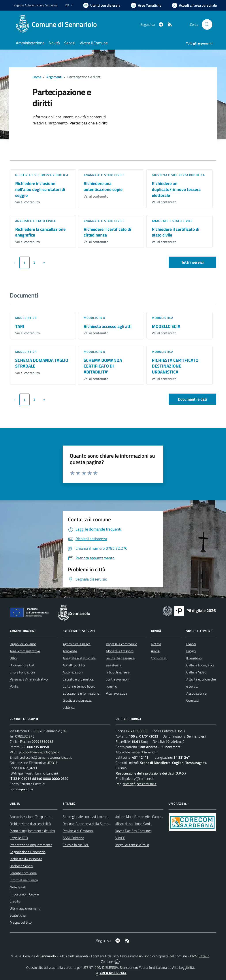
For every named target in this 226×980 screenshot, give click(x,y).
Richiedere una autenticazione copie (103, 186)
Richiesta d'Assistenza (26, 859)
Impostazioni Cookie (24, 894)
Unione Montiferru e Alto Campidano (142, 817)
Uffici (13, 658)
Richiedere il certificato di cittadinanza (107, 232)
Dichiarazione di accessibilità (30, 824)
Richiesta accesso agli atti (108, 326)
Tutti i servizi (192, 262)
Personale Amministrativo (29, 679)
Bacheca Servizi (21, 866)
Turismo (111, 686)
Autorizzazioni (73, 672)
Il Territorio (194, 658)
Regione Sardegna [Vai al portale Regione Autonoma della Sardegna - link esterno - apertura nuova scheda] (36, 5)
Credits (15, 901)
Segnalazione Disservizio (28, 852)
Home (37, 77)
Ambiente (70, 651)
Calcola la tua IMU (76, 845)
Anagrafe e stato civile (104, 175)
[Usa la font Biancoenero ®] (102, 5)
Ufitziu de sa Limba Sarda (133, 824)
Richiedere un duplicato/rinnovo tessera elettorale (176, 189)
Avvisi (155, 651)
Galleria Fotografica (200, 665)
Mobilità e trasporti (120, 651)
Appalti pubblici (74, 665)
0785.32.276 (25, 736)
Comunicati (159, 658)
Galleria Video (196, 672)
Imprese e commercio (121, 644)
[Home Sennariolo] (58, 24)
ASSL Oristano (73, 838)
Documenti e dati (193, 399)
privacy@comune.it (139, 778)
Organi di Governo (23, 644)
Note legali (18, 887)
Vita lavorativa (117, 693)
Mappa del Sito (21, 922)
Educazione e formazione (81, 693)
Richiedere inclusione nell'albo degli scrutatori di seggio (40, 189)
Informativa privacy (24, 880)
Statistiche (18, 915)
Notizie (156, 644)
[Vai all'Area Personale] (194, 5)
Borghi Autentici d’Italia (132, 845)
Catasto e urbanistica (78, 679)
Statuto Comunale (23, 873)
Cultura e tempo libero (79, 686)
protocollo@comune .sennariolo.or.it (46, 757)
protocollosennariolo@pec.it (40, 752)
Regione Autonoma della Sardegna (88, 824)
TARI (20, 326)
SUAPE (120, 838)
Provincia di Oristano (78, 831)
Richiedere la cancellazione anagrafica (40, 232)
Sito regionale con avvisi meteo (86, 817)
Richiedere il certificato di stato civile (176, 232)
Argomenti (54, 77)
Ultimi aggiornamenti (25, 908)
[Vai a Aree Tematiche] (146, 5)
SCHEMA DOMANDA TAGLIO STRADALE (42, 363)
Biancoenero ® (130, 967)
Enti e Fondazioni (22, 672)
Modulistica (26, 318)
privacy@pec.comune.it (139, 784)
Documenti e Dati (22, 665)
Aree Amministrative (25, 651)
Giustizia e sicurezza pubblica (42, 175)
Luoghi (191, 651)
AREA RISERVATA (110, 973)
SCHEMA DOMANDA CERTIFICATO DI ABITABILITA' (103, 366)
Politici (14, 686)
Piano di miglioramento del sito (32, 831)
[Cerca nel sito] (207, 24)
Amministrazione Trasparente (31, 817)
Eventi (191, 644)
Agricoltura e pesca (77, 644)
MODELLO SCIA (166, 326)
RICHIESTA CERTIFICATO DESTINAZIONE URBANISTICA (175, 366)
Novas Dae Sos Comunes (133, 831)
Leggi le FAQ (19, 838)
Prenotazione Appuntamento (31, 845)
